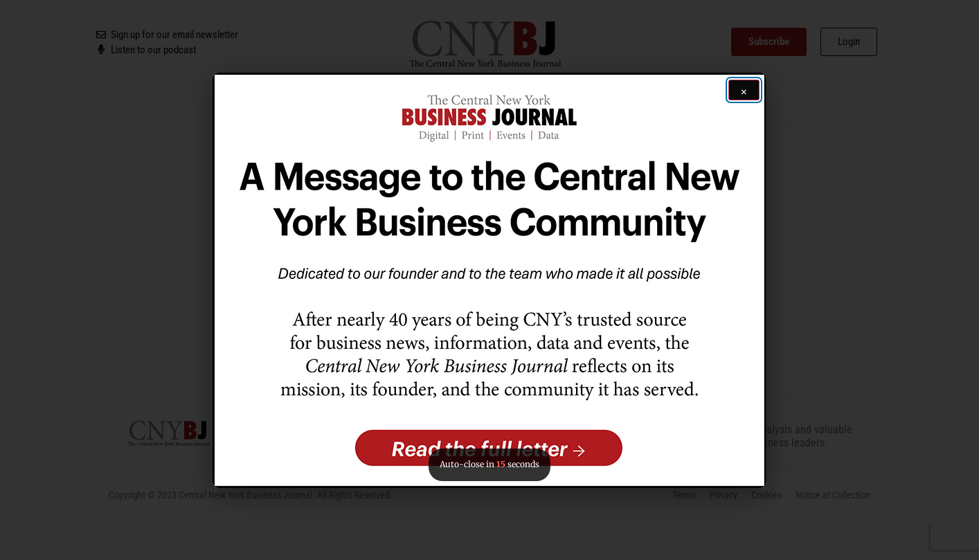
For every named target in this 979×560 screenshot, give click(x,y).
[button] (489, 280)
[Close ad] (744, 90)
